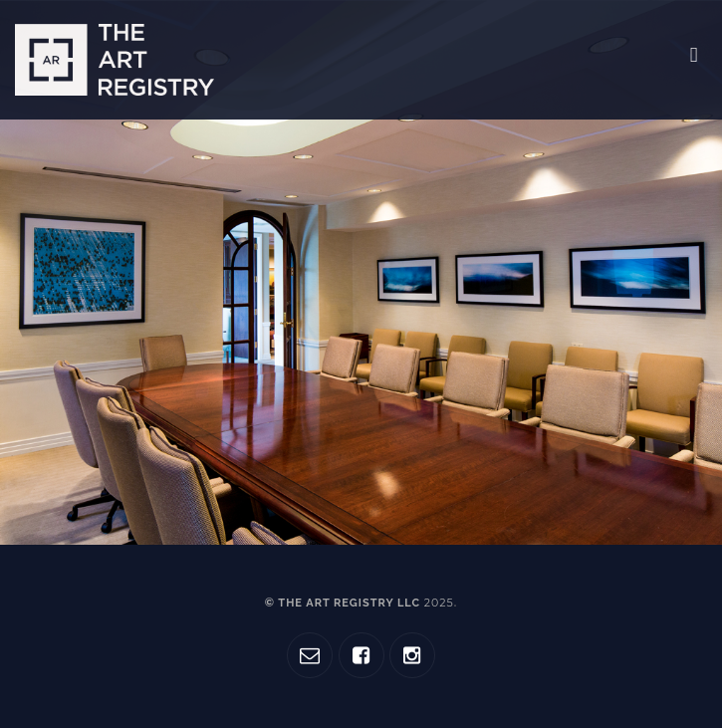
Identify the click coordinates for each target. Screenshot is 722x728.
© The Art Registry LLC (360, 603)
